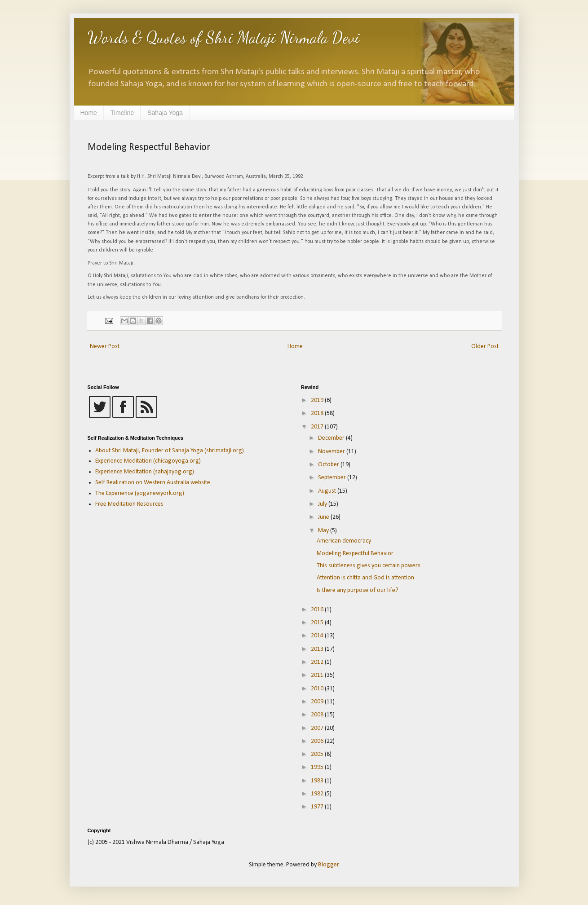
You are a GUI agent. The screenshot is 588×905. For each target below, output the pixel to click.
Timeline (122, 113)
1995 (318, 767)
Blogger (328, 865)
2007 (318, 728)
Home (89, 113)
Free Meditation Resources (129, 504)
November (332, 452)
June (324, 517)
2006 (318, 741)
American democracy (344, 541)
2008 (318, 715)
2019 (318, 400)
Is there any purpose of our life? (358, 590)
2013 (318, 649)
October (329, 465)
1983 (318, 781)
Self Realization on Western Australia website (153, 483)
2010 (318, 689)
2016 (318, 610)
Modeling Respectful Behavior (355, 554)
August (328, 491)
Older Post (485, 347)
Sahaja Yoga (165, 113)
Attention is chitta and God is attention (365, 578)
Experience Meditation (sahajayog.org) (145, 472)
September (333, 478)
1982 (318, 794)
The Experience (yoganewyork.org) (140, 493)
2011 (318, 675)
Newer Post (105, 347)
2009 (318, 702)
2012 (318, 662)
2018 (318, 413)
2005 (318, 754)
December (332, 438)
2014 (318, 636)
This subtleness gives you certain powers (369, 566)
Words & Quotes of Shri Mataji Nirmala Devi (224, 38)
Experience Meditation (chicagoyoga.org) (148, 461)
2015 (318, 623)
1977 (318, 807)
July (323, 504)
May (324, 531)
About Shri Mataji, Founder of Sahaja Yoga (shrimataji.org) (170, 451)
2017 (318, 427)
